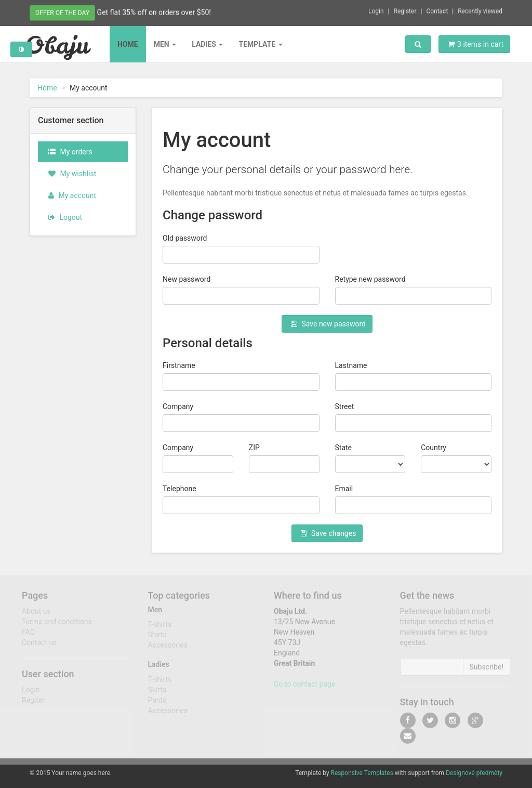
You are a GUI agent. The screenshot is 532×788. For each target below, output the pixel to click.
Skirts (157, 693)
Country (434, 448)
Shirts (157, 638)
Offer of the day (62, 12)
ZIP (254, 448)
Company (178, 406)
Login (376, 10)
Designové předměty (474, 773)
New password (187, 279)
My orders (70, 152)
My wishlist (72, 174)
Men (165, 44)
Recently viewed (480, 10)
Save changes (329, 533)
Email (344, 489)
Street (345, 406)
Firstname (179, 365)
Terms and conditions (57, 625)
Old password (185, 238)
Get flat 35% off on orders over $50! (154, 11)
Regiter (33, 704)
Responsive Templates (362, 773)
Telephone (179, 489)
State (344, 448)
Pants (157, 704)
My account (72, 195)
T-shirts (160, 628)
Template (260, 44)
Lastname (351, 365)
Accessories (168, 649)
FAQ (28, 636)
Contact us (39, 646)
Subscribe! (487, 671)
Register (405, 10)
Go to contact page (304, 688)
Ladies (207, 44)
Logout (65, 217)
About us (36, 615)
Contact (437, 10)
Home (128, 44)
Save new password (328, 324)
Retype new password (370, 279)
